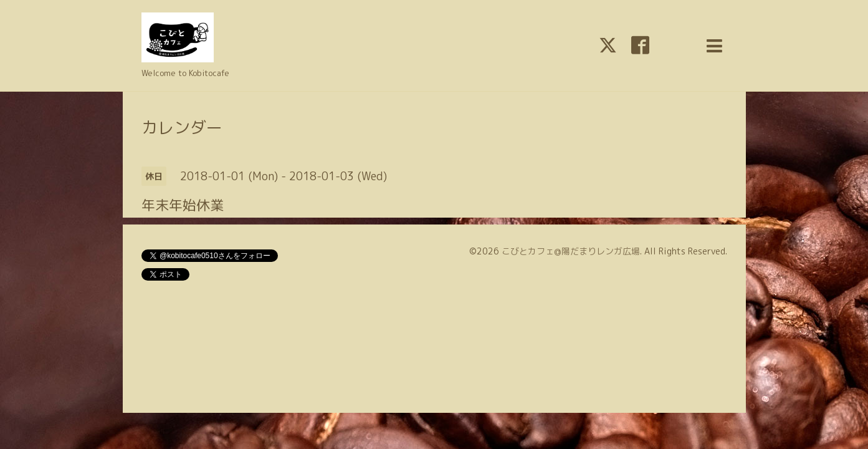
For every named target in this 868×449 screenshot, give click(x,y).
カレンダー (182, 127)
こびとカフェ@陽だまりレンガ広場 (571, 251)
